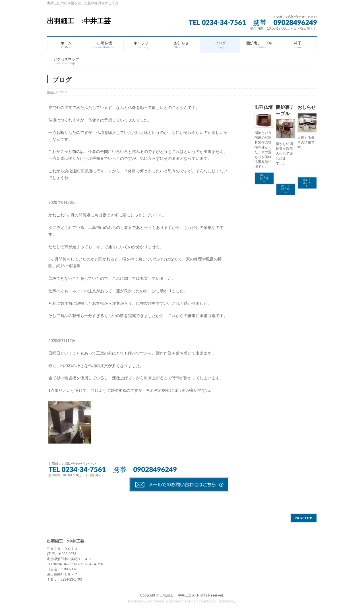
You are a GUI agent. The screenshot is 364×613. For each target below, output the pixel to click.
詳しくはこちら (264, 178)
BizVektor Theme (182, 601)
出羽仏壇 (264, 107)
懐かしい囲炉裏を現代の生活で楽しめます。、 (284, 154)
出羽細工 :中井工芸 (79, 21)
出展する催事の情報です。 (306, 142)
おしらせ (307, 107)
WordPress (156, 601)
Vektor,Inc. (209, 601)
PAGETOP (304, 518)
